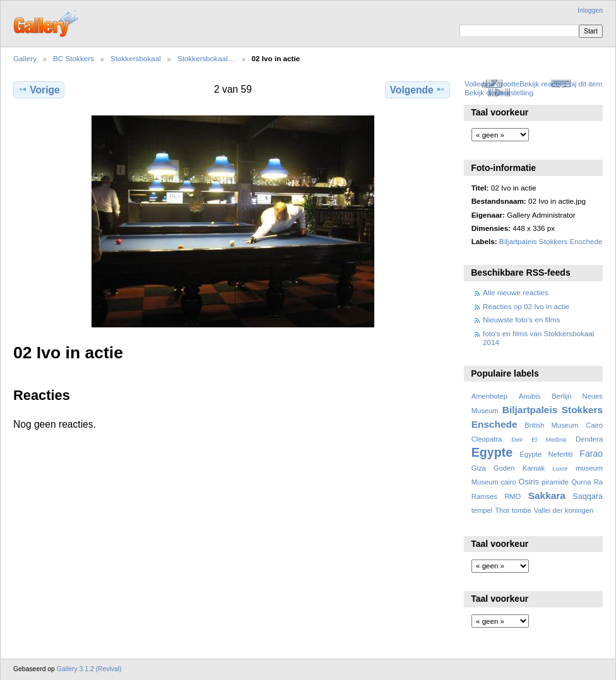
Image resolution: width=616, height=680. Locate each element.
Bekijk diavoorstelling (499, 92)
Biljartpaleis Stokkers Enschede (551, 241)
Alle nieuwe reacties (516, 292)
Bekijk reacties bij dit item (561, 84)
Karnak (534, 468)
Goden (504, 468)
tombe (522, 510)
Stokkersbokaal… (206, 58)
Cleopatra (487, 439)
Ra (598, 482)
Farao (591, 454)
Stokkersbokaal (136, 58)
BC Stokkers (74, 58)
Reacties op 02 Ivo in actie (526, 306)
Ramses (484, 496)
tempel (482, 510)
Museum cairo (494, 482)
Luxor (560, 468)
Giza (479, 468)
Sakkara (547, 495)
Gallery (25, 58)
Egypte (492, 452)
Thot (502, 510)
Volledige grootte (492, 84)
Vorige (38, 90)
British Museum (551, 425)
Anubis (530, 396)
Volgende (418, 90)
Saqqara (588, 496)
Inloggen (590, 10)
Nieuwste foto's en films (521, 319)
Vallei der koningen (564, 510)
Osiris (529, 482)
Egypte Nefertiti (546, 454)
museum (589, 468)
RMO (512, 496)
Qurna (581, 482)
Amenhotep (489, 396)
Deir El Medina (539, 439)
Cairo (594, 425)
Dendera (589, 439)
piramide (555, 482)
